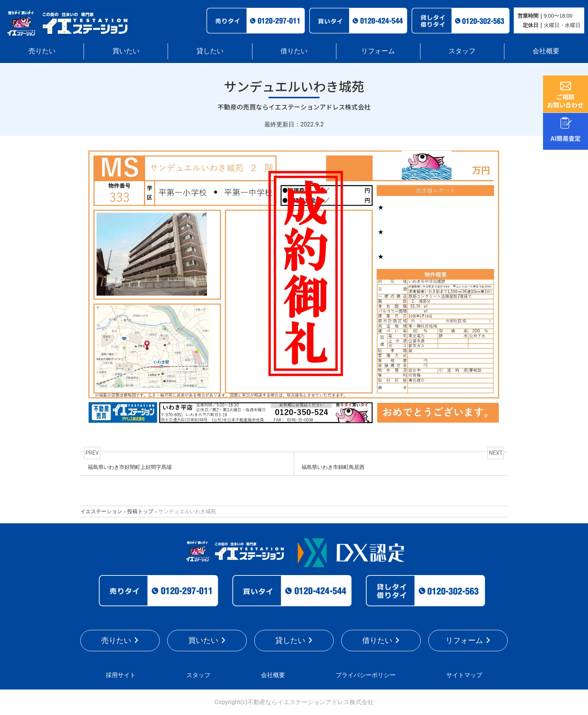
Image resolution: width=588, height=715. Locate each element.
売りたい (42, 51)
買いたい (126, 51)
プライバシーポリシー (366, 675)
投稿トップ (140, 511)
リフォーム (378, 51)
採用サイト (121, 675)
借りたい (294, 51)
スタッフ (462, 51)
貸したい (210, 51)
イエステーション (101, 511)
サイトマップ (464, 675)
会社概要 (546, 51)
